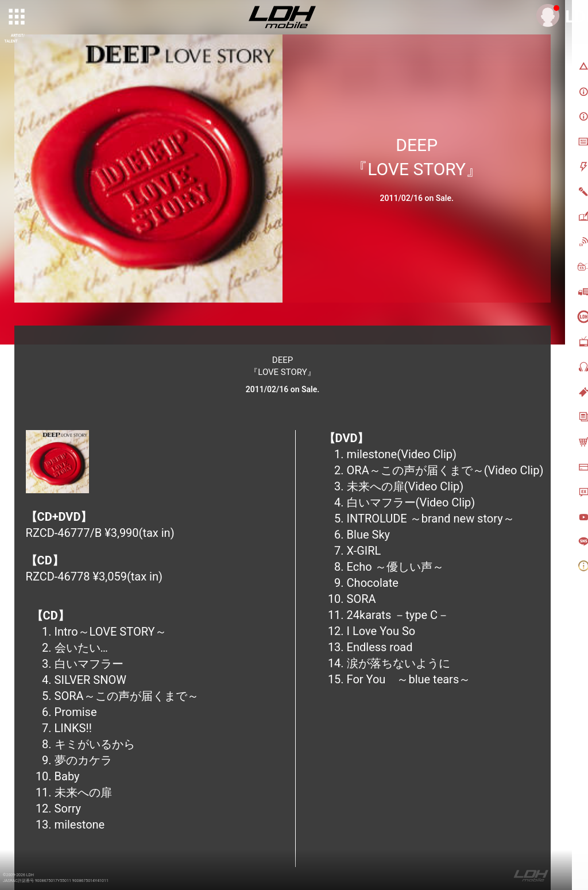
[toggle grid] (18, 18)
